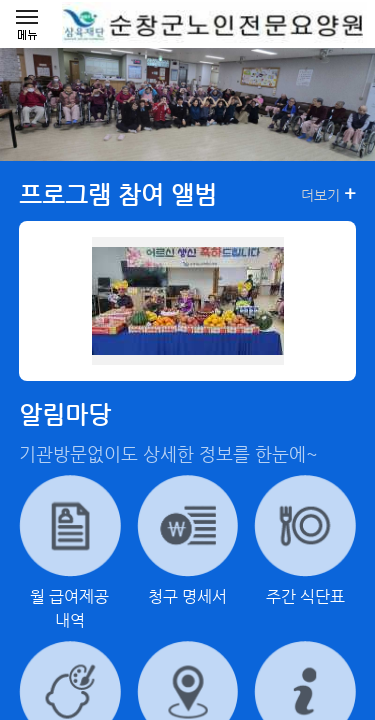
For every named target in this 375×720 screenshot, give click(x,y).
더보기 (328, 194)
